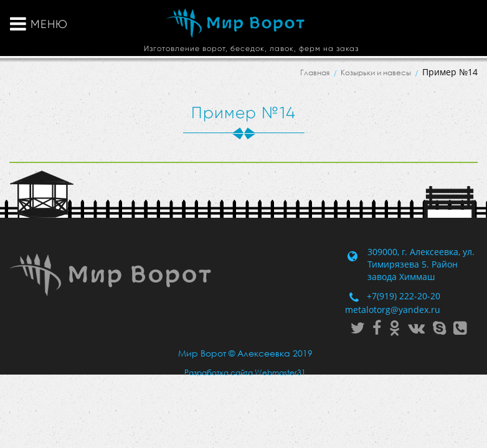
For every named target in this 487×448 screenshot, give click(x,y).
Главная (315, 72)
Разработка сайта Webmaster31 (245, 372)
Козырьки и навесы (376, 72)
